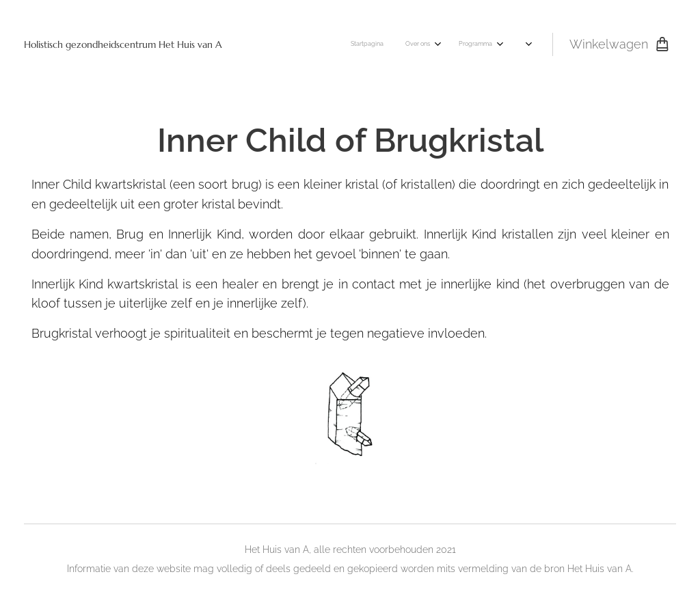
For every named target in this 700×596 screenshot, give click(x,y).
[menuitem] (307, 44)
